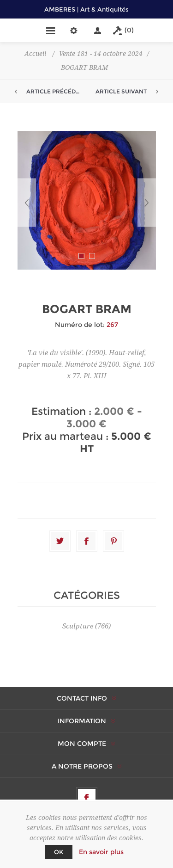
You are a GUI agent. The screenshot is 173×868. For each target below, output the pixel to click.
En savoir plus (101, 852)
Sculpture (78, 626)
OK (59, 852)
